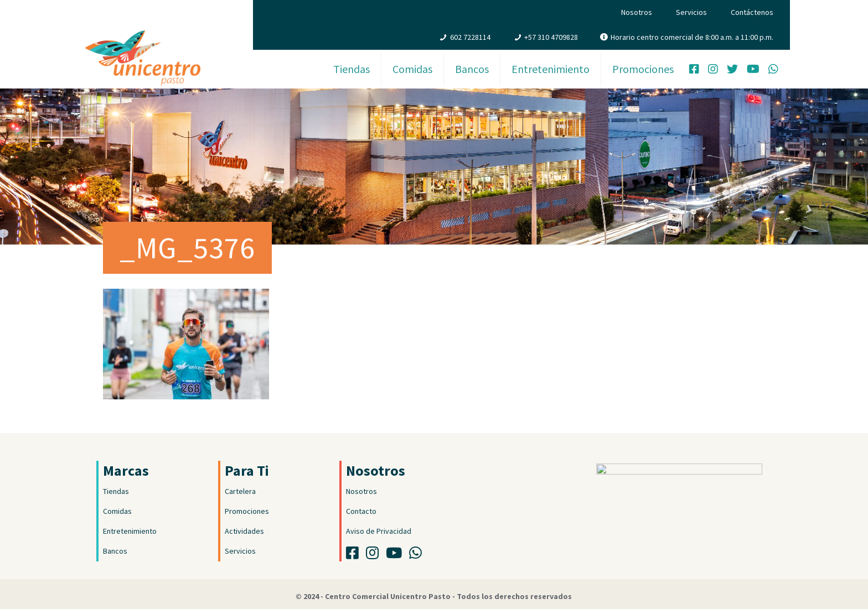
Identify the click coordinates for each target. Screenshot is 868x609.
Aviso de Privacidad (379, 531)
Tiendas (116, 491)
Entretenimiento (130, 531)
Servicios (691, 12)
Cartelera (240, 491)
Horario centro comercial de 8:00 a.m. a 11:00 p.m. (692, 37)
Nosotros (637, 12)
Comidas (117, 511)
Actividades (244, 531)
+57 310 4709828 (551, 37)
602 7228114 (470, 37)
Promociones (247, 511)
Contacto (361, 511)
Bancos (115, 551)
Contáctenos (752, 12)
